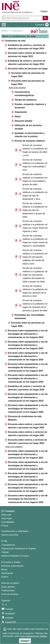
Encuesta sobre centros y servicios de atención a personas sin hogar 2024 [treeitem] (27, 441)
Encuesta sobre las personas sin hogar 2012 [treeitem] (28, 82)
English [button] (44, 11)
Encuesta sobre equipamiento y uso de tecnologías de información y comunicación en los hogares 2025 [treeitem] (28, 499)
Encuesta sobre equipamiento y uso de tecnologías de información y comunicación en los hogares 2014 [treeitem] (28, 334)
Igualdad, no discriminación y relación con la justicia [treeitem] (30, 135)
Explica (5, 577)
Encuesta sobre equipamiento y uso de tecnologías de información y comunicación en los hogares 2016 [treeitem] (28, 356)
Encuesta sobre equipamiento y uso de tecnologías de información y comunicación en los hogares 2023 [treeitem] (28, 477)
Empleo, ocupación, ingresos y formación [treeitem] (30, 106)
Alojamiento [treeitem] (21, 112)
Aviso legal (6, 518)
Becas (4, 570)
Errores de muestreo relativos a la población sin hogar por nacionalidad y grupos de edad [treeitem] (35, 179)
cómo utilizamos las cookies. (34, 636)
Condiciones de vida (19, 31)
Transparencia (8, 545)
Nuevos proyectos (10, 535)
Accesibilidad (8, 522)
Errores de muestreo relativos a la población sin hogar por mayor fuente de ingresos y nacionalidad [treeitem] (35, 241)
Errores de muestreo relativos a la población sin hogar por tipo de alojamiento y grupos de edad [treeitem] (35, 210)
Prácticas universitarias (12, 566)
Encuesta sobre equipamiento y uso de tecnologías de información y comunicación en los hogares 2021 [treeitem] (28, 454)
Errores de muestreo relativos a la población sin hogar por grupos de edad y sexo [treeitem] (35, 150)
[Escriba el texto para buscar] (23, 18)
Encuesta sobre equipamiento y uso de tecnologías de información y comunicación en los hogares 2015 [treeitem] (28, 345)
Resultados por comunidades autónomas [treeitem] (30, 317)
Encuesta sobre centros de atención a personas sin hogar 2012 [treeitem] (27, 55)
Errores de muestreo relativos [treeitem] (30, 141)
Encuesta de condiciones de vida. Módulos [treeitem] (25, 418)
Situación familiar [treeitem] (24, 121)
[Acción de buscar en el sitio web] (45, 18)
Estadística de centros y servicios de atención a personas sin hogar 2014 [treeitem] (27, 47)
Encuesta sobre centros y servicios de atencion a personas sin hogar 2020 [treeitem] (27, 426)
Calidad (5, 552)
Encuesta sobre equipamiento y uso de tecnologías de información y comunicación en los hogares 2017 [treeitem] (28, 367)
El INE (4, 541)
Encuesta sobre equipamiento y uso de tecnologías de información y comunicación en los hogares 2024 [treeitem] (28, 488)
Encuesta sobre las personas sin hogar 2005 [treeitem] (28, 324)
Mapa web (6, 515)
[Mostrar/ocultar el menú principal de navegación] (4, 25)
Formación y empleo (11, 562)
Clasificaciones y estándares (15, 531)
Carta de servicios (10, 594)
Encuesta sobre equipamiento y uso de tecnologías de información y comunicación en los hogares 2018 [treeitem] (28, 378)
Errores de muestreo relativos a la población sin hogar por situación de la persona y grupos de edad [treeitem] (35, 305)
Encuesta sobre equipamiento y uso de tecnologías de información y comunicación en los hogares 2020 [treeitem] (28, 409)
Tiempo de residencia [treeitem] (26, 100)
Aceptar (25, 641)
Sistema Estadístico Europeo (15, 556)
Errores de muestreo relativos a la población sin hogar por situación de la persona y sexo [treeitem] (35, 291)
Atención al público (10, 583)
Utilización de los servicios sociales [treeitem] (28, 127)
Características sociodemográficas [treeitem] (24, 94)
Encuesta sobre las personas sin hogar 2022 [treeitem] (28, 75)
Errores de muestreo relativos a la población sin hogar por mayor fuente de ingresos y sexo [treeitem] (35, 226)
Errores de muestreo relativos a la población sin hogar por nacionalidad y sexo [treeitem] (35, 165)
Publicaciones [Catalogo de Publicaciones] (8, 591)
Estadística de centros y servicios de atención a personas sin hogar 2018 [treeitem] (27, 388)
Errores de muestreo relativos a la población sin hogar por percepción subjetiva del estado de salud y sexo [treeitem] (35, 257)
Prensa (5, 526)
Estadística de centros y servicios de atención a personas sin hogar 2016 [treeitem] (27, 62)
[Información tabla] (20, 150)
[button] (41, 25)
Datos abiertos (8, 587)
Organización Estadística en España (19, 549)
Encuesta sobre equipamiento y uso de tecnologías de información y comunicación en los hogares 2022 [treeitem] (28, 466)
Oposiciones (7, 573)
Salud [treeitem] (18, 116)
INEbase (5, 31)
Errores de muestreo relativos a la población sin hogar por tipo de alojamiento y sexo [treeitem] (35, 194)
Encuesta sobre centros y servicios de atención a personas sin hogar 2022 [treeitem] (27, 434)
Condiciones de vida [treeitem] (15, 41)
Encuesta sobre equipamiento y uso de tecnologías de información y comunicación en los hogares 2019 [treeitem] (28, 397)
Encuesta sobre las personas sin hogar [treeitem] (28, 69)
